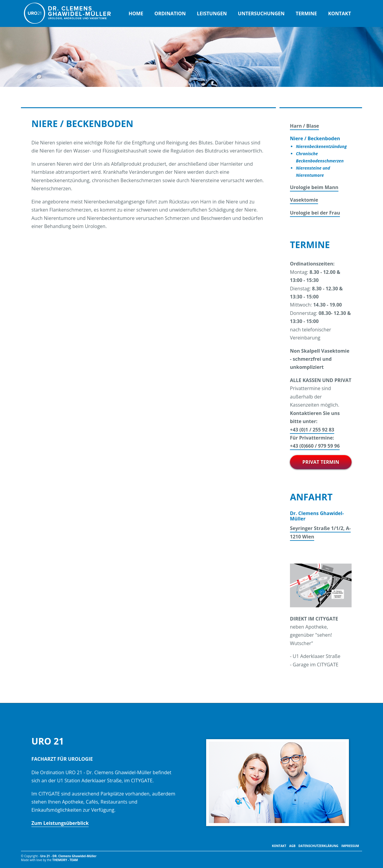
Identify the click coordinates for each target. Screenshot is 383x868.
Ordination (170, 13)
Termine (306, 13)
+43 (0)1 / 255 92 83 (312, 430)
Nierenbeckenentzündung (321, 146)
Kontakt (339, 13)
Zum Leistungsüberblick (60, 823)
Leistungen (212, 13)
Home (136, 13)
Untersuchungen (261, 13)
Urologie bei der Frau (315, 213)
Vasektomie (304, 200)
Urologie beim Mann (314, 187)
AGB (292, 846)
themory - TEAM (65, 860)
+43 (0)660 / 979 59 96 (315, 446)
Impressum (350, 846)
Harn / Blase (304, 126)
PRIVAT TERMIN (321, 462)
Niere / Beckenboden (315, 138)
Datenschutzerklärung (318, 846)
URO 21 (67, 13)
